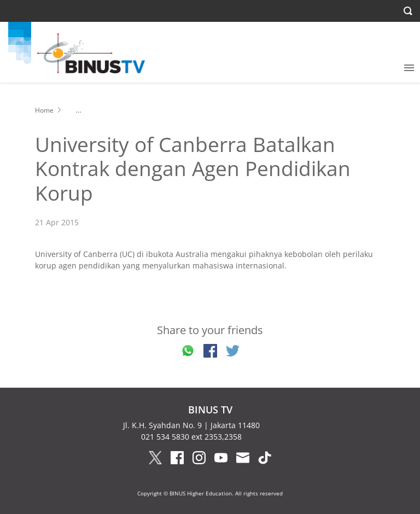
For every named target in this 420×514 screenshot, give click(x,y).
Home (44, 110)
